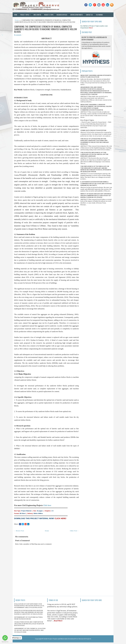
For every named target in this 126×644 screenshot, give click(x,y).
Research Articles (62, 15)
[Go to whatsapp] (5, 638)
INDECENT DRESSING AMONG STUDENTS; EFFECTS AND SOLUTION (96, 76)
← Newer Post (19, 531)
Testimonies (99, 15)
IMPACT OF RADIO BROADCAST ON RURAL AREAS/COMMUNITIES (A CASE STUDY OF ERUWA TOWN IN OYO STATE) (96, 196)
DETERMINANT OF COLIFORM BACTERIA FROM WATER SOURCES (28, 618)
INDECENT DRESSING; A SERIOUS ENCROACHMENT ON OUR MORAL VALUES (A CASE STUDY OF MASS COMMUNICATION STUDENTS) (96, 107)
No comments (18, 35)
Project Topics (26, 14)
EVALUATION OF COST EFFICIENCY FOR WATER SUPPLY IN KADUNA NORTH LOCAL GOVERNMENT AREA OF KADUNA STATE (29, 606)
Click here (47, 505)
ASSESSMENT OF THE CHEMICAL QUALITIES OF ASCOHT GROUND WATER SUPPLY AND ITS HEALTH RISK (30, 630)
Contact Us (89, 15)
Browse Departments (77, 15)
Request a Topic (49, 15)
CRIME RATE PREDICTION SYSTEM (93, 130)
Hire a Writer (37, 15)
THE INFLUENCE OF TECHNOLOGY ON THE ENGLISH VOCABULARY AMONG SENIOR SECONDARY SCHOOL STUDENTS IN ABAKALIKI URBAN (96, 169)
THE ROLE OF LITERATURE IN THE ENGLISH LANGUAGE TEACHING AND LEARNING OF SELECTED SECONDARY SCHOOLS (95, 141)
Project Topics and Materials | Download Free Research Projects (69, 639)
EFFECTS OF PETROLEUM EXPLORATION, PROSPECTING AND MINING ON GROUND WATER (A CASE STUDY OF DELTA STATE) (29, 612)
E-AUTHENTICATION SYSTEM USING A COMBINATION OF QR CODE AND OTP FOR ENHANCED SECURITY (96, 184)
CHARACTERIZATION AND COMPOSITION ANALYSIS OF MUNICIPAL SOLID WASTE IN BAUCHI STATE (29, 624)
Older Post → (74, 531)
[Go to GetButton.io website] (5, 642)
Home (16, 15)
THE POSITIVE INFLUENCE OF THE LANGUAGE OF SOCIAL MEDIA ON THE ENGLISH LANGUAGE (94, 154)
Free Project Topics (87, 120)
